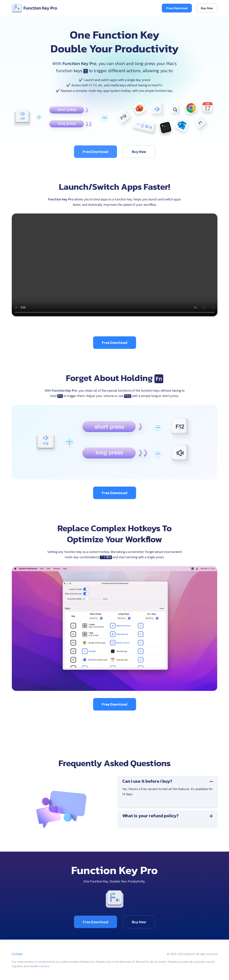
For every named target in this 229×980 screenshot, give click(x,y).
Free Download (177, 8)
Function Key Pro (34, 8)
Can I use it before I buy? (171, 781)
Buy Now (207, 8)
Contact (17, 954)
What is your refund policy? (171, 816)
